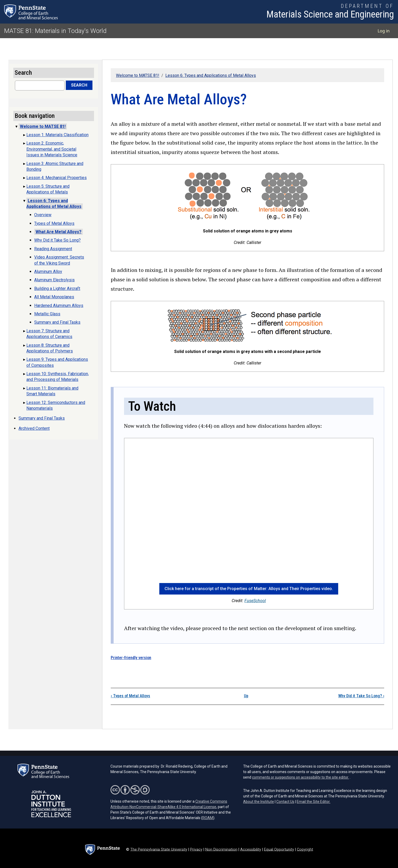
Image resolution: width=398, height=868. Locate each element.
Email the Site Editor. (314, 802)
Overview (43, 215)
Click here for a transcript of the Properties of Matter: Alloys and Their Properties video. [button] (249, 589)
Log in (384, 31)
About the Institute (259, 802)
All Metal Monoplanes (54, 297)
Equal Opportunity (279, 849)
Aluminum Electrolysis (54, 280)
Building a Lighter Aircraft (57, 289)
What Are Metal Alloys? (58, 232)
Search (79, 85)
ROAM (208, 818)
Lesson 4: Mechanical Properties (57, 178)
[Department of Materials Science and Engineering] (330, 12)
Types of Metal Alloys (130, 696)
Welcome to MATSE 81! (138, 75)
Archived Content (34, 428)
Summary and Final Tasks (57, 322)
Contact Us (285, 802)
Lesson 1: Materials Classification (57, 135)
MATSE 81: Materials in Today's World (55, 31)
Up (246, 696)
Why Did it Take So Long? (361, 696)
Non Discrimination (221, 849)
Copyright (305, 849)
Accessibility (251, 849)
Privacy (196, 849)
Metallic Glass (47, 314)
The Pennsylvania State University (159, 849)
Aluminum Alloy (48, 272)
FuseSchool (255, 601)
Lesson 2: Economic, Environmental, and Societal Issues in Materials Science (52, 149)
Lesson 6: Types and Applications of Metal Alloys (211, 75)
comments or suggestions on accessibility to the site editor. (300, 777)
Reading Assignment (53, 249)
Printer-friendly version (131, 658)
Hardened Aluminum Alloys (59, 305)
